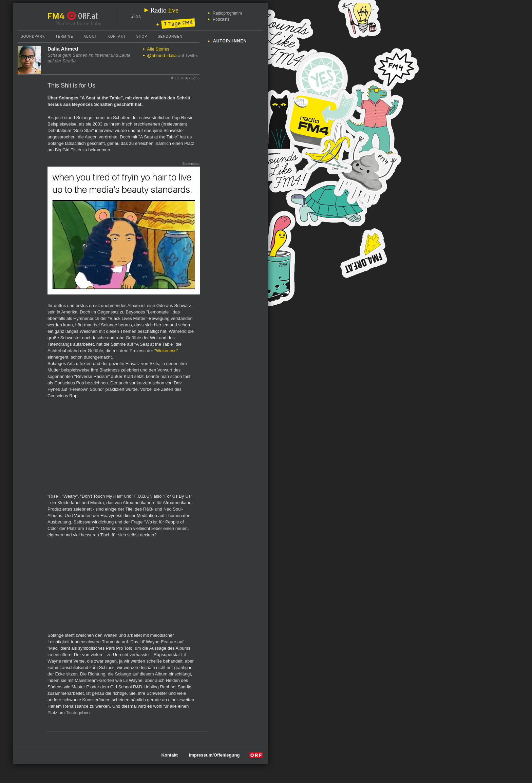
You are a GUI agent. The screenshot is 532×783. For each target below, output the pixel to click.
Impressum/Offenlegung (214, 755)
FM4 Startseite (58, 16)
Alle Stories (158, 49)
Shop (142, 36)
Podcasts (221, 19)
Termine (64, 36)
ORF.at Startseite (83, 16)
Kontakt (117, 36)
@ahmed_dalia (162, 55)
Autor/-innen (230, 41)
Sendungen (170, 36)
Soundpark (33, 36)
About (90, 36)
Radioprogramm (227, 13)
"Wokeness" (166, 351)
